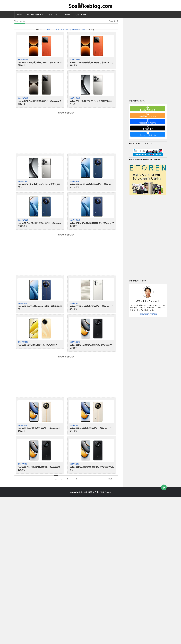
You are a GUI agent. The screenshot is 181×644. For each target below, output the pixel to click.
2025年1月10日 (75, 100)
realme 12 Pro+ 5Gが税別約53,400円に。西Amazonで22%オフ (91, 189)
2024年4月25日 (75, 184)
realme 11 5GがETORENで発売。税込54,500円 (38, 352)
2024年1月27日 (75, 309)
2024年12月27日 (24, 184)
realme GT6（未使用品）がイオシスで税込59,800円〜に (39, 189)
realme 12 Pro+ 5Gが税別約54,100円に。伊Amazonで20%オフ (40, 229)
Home (20, 15)
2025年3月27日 (24, 100)
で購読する (148, 109)
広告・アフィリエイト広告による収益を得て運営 (66, 30)
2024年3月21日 (24, 224)
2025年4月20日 (75, 60)
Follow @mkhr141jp (148, 314)
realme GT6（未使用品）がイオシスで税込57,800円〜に (90, 105)
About (67, 15)
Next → (112, 490)
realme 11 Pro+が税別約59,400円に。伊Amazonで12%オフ (39, 479)
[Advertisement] (66, 134)
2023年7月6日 (23, 474)
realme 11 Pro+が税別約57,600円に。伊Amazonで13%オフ (39, 439)
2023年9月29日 (24, 349)
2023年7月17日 (24, 434)
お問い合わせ (81, 15)
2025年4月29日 (24, 60)
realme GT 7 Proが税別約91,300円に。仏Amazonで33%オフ (91, 65)
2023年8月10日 (75, 349)
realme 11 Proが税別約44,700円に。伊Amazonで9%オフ (92, 479)
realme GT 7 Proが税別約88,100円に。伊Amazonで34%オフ (40, 65)
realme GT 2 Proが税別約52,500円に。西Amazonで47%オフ (91, 314)
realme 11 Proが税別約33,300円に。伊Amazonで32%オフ (90, 439)
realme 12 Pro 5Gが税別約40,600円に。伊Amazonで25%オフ (92, 229)
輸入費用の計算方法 (35, 15)
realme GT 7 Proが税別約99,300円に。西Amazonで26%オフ (40, 105)
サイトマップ (54, 15)
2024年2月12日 (24, 309)
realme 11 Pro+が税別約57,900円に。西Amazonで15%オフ (91, 354)
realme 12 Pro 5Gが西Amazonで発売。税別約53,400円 (40, 314)
